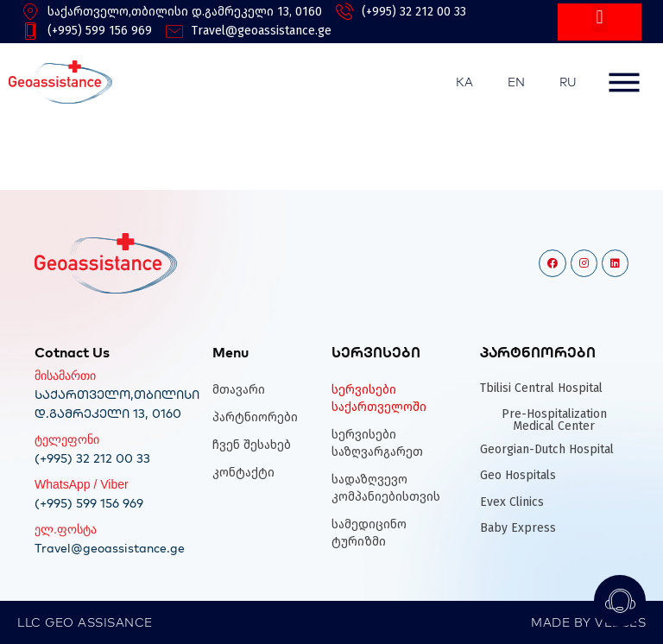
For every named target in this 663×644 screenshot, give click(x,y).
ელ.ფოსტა (66, 529)
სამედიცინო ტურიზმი (369, 533)
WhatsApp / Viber (82, 484)
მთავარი (239, 390)
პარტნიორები (255, 417)
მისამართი (65, 376)
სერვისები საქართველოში (379, 398)
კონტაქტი (243, 473)
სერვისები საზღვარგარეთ (377, 443)
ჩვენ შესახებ (252, 445)
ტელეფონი (67, 439)
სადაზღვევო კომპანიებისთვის (384, 488)
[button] (600, 18)
